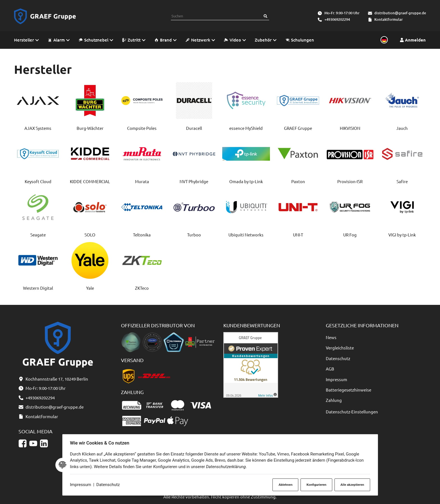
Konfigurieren (315, 485)
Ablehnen (283, 485)
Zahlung (334, 400)
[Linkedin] (44, 443)
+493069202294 (337, 19)
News (331, 337)
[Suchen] (265, 16)
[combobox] (216, 16)
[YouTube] (33, 443)
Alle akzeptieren (351, 485)
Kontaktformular (389, 19)
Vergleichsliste (340, 348)
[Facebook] (23, 443)
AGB (330, 369)
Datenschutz (109, 485)
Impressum (82, 485)
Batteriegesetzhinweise (349, 390)
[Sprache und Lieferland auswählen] (383, 40)
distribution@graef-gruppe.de (400, 13)
